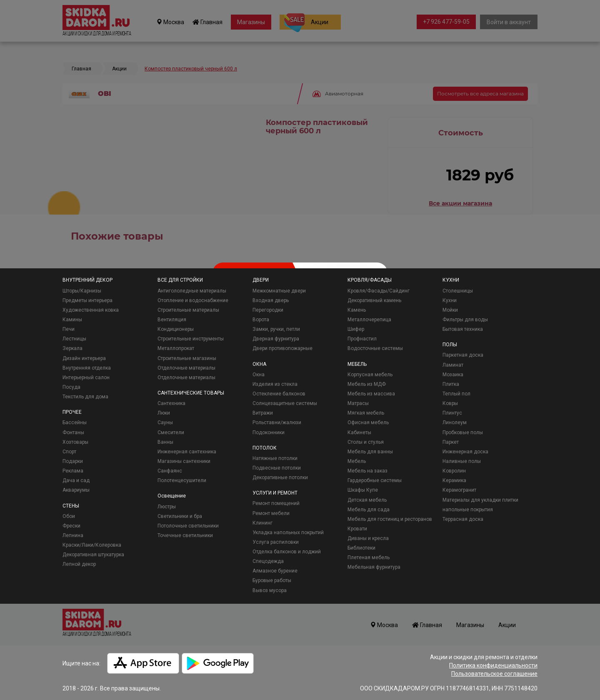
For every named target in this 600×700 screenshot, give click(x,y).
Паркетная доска (463, 355)
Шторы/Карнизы (82, 291)
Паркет (451, 442)
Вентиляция (172, 320)
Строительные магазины (187, 358)
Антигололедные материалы (192, 291)
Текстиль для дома (85, 397)
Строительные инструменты (191, 339)
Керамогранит (459, 490)
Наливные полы (462, 461)
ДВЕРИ (261, 280)
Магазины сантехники (184, 461)
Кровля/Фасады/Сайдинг (379, 291)
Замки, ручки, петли (276, 329)
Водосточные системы (375, 348)
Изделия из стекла (275, 384)
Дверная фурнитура (276, 339)
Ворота (261, 320)
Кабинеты (359, 432)
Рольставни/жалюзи (277, 422)
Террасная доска (463, 519)
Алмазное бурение (275, 571)
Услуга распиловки (276, 542)
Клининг (262, 523)
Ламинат (453, 365)
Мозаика (453, 375)
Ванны (165, 442)
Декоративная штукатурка (93, 555)
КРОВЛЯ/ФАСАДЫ (370, 280)
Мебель (357, 461)
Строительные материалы (188, 310)
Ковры (450, 403)
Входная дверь (271, 300)
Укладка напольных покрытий (288, 532)
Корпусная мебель (370, 375)
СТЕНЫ (71, 506)
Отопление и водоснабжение (193, 300)
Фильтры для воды (465, 320)
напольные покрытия (468, 510)
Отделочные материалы (186, 368)
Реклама (73, 471)
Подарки (73, 461)
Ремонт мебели (271, 513)
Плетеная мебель (369, 557)
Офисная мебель (368, 422)
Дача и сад (76, 480)
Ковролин (454, 471)
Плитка (451, 384)
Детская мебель (367, 500)
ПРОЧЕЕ (72, 412)
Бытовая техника (463, 329)
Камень (357, 310)
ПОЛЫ (450, 345)
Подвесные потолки (277, 468)
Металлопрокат (176, 348)
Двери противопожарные (282, 348)
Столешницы (458, 291)
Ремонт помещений (276, 503)
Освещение (172, 496)
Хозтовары (75, 442)
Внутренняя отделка (87, 368)
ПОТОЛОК (265, 448)
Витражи (263, 413)
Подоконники (269, 432)
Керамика (454, 480)
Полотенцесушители (182, 480)
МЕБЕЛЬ (357, 364)
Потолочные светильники (188, 526)
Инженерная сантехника (187, 452)
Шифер (356, 329)
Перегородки (268, 310)
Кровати (357, 529)
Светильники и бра (180, 516)
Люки (164, 413)
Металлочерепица (369, 320)
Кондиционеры (176, 329)
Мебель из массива (371, 394)
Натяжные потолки (275, 458)
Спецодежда (268, 561)
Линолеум (455, 422)
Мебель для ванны (370, 452)
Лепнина (73, 535)
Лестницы (74, 339)
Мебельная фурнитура (374, 567)
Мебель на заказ (367, 471)
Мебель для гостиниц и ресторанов (390, 519)
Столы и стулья (366, 442)
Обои (69, 516)
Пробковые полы (463, 432)
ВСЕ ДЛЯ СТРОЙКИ (180, 280)
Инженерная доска (465, 452)
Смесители (171, 432)
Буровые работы (272, 580)
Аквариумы (76, 490)
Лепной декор (79, 564)
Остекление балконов (279, 394)
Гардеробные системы (375, 480)
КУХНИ (451, 280)
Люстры (167, 507)
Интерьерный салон (86, 377)
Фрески (71, 526)
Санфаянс (170, 471)
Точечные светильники (185, 535)
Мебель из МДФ (367, 384)
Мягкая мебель (366, 413)
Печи (69, 329)
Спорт (69, 452)
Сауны (165, 422)
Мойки (450, 310)
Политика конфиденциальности (493, 665)
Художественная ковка (91, 310)
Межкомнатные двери (279, 291)
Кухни (450, 300)
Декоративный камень (374, 300)
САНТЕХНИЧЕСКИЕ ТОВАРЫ (191, 393)
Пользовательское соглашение (494, 674)
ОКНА (259, 364)
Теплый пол (456, 394)
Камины (72, 320)
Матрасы (358, 403)
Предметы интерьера (87, 300)
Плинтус (452, 413)
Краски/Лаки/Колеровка (92, 545)
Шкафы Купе (363, 490)
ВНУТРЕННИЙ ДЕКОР (87, 280)
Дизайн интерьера (84, 358)
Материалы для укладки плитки (480, 500)
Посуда (71, 387)
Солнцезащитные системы (285, 403)
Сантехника (171, 403)
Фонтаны (73, 432)
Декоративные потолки (280, 477)
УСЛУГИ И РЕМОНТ (275, 493)
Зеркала (72, 348)
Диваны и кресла (368, 538)
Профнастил (362, 339)
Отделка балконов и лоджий (287, 552)
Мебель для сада (369, 510)
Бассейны (75, 422)
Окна (259, 375)
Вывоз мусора (270, 590)
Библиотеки (361, 548)
